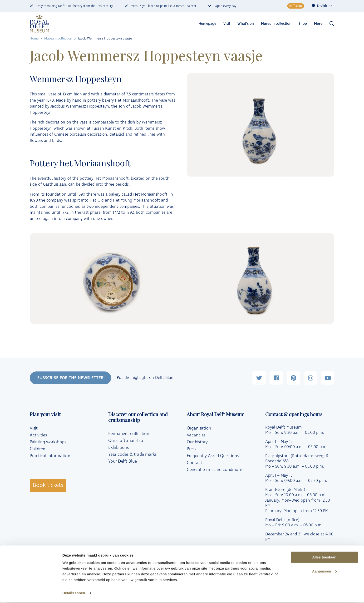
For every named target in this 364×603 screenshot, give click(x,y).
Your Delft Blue (123, 461)
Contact (194, 463)
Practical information (50, 456)
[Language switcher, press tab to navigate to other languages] (325, 6)
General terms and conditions (215, 470)
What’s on (246, 24)
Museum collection (276, 24)
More (318, 24)
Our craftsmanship (126, 441)
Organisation (199, 428)
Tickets (296, 6)
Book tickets (48, 485)
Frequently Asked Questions (213, 456)
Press (191, 449)
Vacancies (196, 435)
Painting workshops (48, 442)
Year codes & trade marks (132, 454)
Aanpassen (325, 572)
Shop (303, 24)
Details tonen (74, 594)
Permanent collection (129, 434)
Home (34, 38)
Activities (38, 435)
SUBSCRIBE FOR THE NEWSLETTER (70, 378)
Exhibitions (118, 447)
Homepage (207, 24)
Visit (227, 24)
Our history (197, 442)
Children (37, 449)
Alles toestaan (324, 558)
